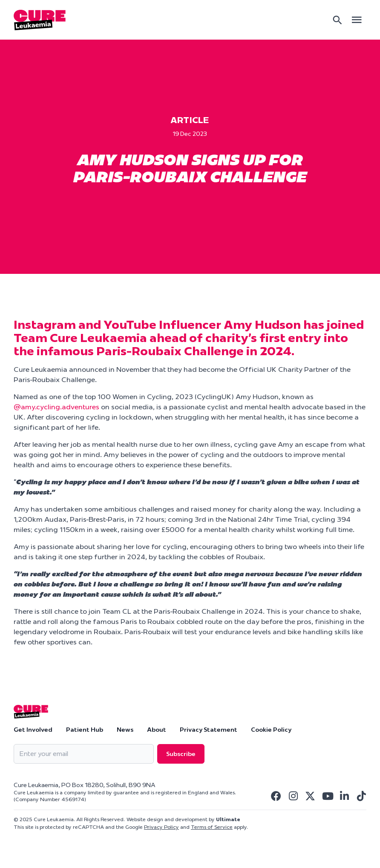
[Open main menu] (357, 20)
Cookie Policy (271, 730)
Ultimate (228, 819)
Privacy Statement (209, 730)
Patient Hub (85, 730)
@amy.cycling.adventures (56, 407)
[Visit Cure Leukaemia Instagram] (293, 796)
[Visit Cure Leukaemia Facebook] (276, 796)
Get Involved (33, 730)
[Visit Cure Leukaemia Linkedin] (344, 796)
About (157, 730)
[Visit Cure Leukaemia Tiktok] (361, 796)
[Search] (337, 20)
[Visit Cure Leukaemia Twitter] (310, 796)
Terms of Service (212, 827)
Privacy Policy (161, 827)
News (125, 730)
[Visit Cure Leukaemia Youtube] (327, 796)
